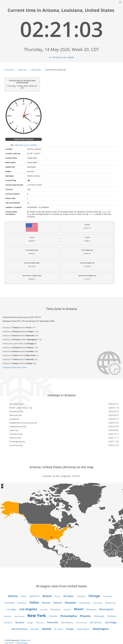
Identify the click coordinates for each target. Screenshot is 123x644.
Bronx (58, 596)
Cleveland (9, 603)
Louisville (44, 610)
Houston (70, 602)
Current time (9, 70)
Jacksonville (98, 603)
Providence (8, 623)
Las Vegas (11, 609)
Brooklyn (69, 596)
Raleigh (30, 623)
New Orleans (19, 616)
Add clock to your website (63, 57)
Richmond (40, 623)
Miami (79, 609)
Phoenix (85, 616)
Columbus (22, 603)
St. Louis (59, 629)
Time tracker (9, 643)
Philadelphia (69, 616)
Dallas (34, 602)
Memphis (67, 610)
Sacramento (67, 622)
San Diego (111, 622)
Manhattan (55, 609)
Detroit (58, 603)
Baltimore (34, 596)
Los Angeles (28, 609)
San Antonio (96, 622)
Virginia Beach (83, 629)
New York (37, 616)
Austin (24, 596)
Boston (47, 596)
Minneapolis (106, 609)
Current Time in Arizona (24, 139)
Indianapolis (85, 603)
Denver (46, 603)
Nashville (7, 616)
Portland (112, 616)
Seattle (47, 629)
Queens (20, 622)
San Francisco (19, 629)
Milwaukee (91, 609)
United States (36, 70)
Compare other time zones (15, 367)
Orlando (53, 616)
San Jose (35, 629)
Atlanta (13, 596)
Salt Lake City (81, 623)
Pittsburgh (99, 616)
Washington (101, 629)
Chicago (94, 596)
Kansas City (110, 603)
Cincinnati (108, 596)
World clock (22, 70)
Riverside (52, 622)
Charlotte (81, 596)
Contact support (21, 643)
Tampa (70, 629)
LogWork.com (25, 640)
